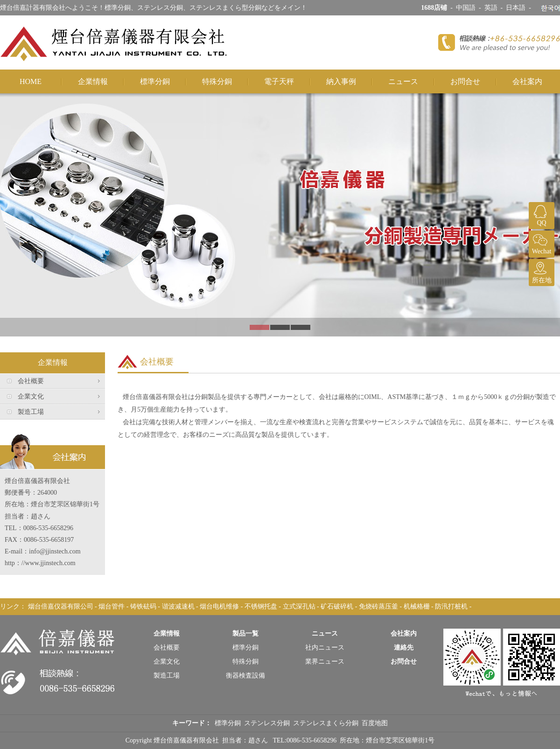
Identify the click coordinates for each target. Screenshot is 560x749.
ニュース (403, 81)
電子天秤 (279, 81)
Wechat (540, 243)
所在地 (540, 271)
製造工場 (31, 412)
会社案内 (527, 81)
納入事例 (341, 81)
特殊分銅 (217, 81)
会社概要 (31, 381)
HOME (31, 81)
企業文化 (31, 396)
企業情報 (93, 81)
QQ (540, 214)
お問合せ (465, 81)
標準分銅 (155, 81)
